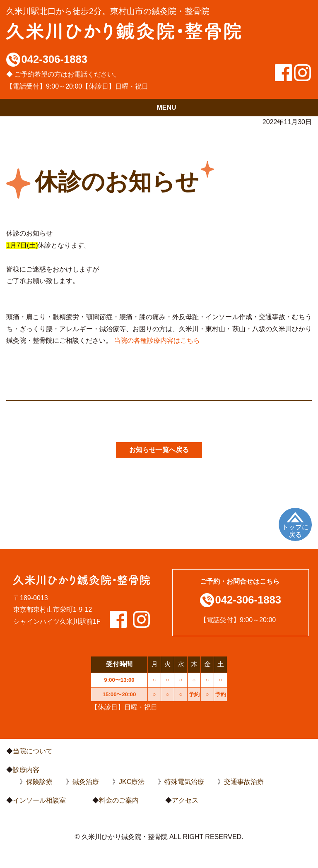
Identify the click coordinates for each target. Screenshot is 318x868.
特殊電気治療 (184, 782)
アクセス (185, 800)
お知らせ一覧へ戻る (159, 450)
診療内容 (26, 770)
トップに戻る (295, 531)
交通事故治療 (244, 782)
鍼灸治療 (86, 782)
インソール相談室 (39, 800)
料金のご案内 (119, 800)
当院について (33, 751)
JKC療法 (132, 782)
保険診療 (39, 782)
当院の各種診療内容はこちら (157, 340)
